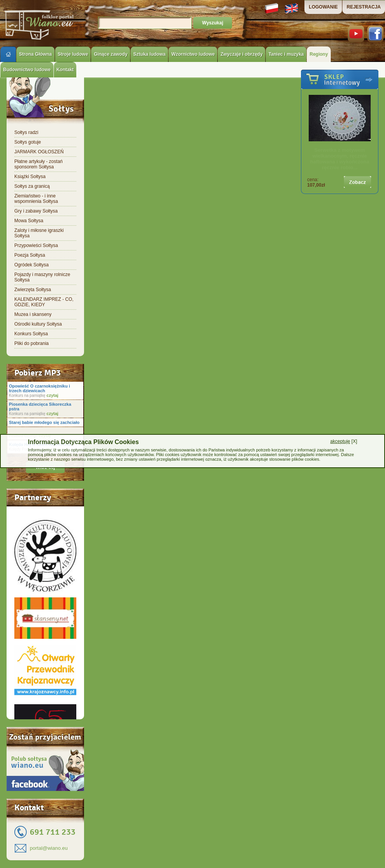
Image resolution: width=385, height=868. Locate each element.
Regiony (319, 54)
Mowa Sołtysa (29, 221)
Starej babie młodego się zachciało (44, 422)
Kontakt (65, 70)
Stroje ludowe (73, 54)
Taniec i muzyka (286, 54)
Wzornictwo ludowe (193, 54)
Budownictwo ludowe (27, 70)
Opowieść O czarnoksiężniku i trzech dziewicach (40, 388)
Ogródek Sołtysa (32, 265)
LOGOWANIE (323, 7)
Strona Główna (35, 54)
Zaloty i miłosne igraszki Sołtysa (39, 233)
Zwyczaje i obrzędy (241, 54)
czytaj (52, 395)
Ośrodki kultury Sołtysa (38, 324)
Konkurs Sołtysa (31, 334)
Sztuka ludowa (149, 54)
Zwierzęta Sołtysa (33, 290)
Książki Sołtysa (30, 177)
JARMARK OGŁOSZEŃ (39, 152)
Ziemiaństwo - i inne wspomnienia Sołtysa (36, 199)
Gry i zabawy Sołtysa (36, 211)
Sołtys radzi (26, 132)
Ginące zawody (111, 54)
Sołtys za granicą (32, 186)
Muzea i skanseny (33, 314)
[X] (344, 441)
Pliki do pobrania (32, 343)
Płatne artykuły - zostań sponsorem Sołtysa (39, 164)
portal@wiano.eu (49, 848)
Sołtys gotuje (28, 142)
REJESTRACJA (364, 7)
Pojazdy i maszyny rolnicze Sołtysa (42, 277)
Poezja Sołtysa (30, 255)
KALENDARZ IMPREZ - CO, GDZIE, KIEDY (44, 302)
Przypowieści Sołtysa (36, 245)
